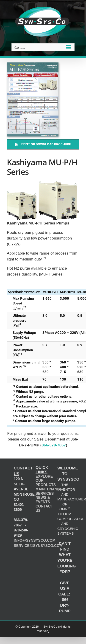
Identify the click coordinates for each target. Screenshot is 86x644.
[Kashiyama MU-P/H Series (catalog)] (33, 99)
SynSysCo (50, 627)
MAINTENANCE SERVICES (49, 491)
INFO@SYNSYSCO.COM (35, 540)
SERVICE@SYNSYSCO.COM (38, 546)
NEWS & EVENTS (43, 500)
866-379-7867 (54, 445)
